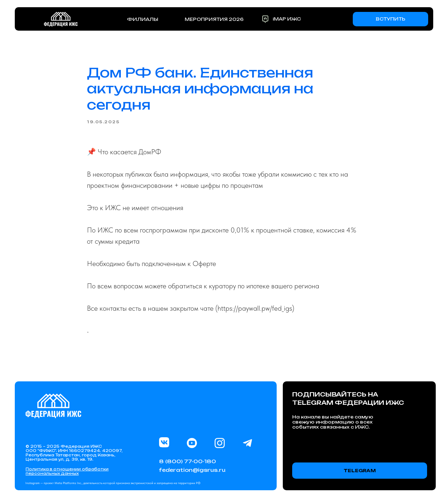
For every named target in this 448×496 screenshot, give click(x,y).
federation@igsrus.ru (192, 470)
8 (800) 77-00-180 (188, 461)
